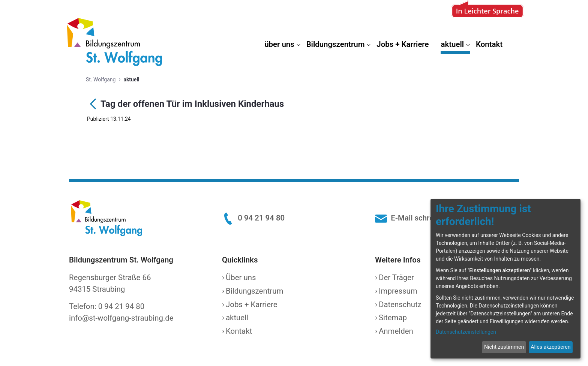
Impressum (398, 291)
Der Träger (396, 277)
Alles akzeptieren (550, 347)
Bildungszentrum (254, 291)
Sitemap (393, 318)
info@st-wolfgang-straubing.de (121, 318)
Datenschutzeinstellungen (466, 332)
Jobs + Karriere (252, 304)
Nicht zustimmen (504, 347)
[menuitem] (282, 46)
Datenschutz (400, 304)
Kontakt (239, 331)
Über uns (241, 277)
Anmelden (396, 331)
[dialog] (505, 279)
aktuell (237, 318)
